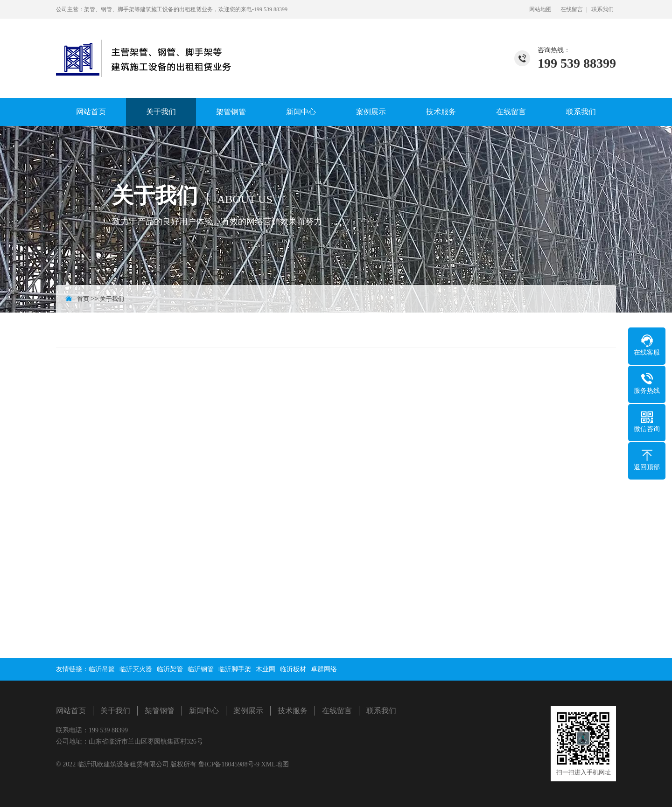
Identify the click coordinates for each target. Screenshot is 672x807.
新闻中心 (301, 112)
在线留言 (572, 9)
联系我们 (602, 9)
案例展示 (371, 112)
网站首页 (91, 112)
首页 (83, 299)
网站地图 (540, 9)
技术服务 (441, 112)
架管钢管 (231, 112)
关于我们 (161, 112)
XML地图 (275, 764)
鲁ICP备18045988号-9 (230, 764)
